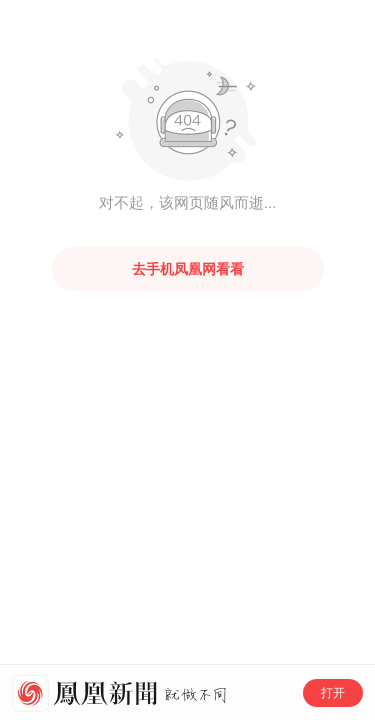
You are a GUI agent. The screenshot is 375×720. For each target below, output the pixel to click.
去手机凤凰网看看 (188, 269)
